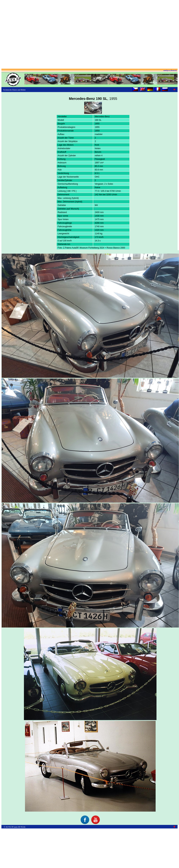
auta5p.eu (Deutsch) (170, 70)
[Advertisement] (33, 35)
